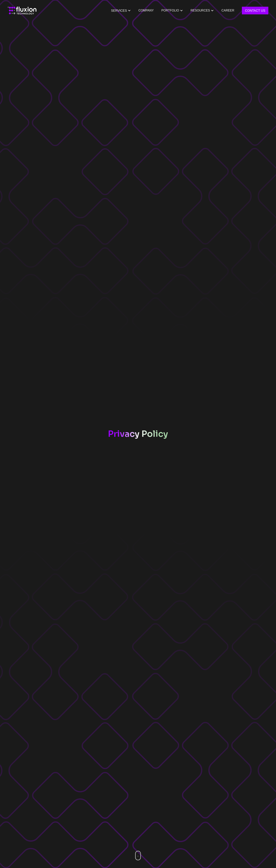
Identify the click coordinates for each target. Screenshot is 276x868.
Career (228, 10)
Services (119, 11)
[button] (172, 11)
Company (146, 10)
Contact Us (255, 11)
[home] (22, 11)
